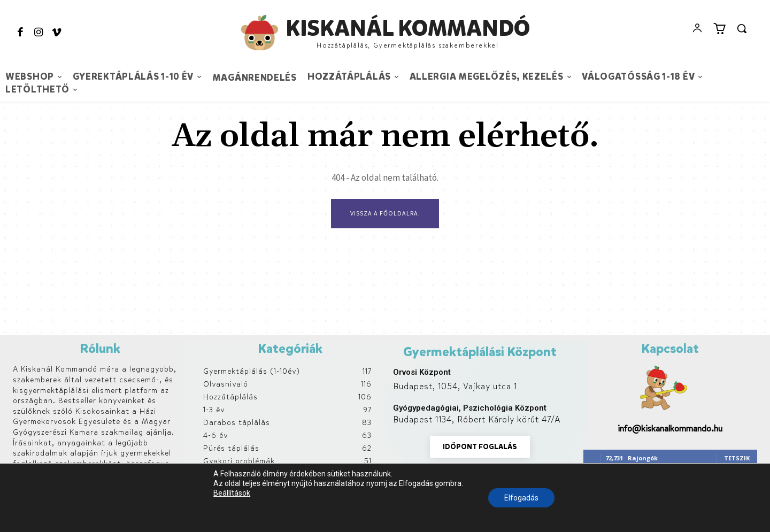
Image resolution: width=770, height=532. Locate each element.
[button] (742, 28)
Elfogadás (521, 498)
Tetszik (737, 458)
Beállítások (232, 493)
